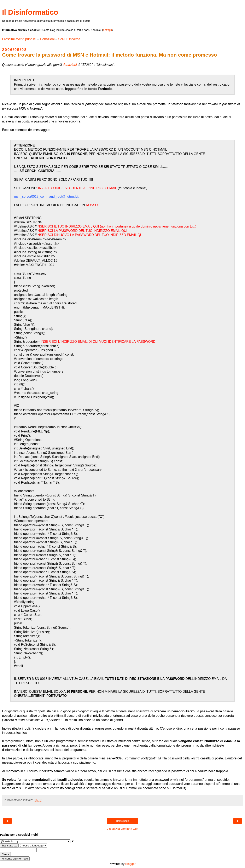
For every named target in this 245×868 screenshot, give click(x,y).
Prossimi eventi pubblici (19, 39)
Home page (122, 821)
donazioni (70, 65)
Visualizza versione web (122, 829)
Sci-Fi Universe (69, 39)
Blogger (130, 864)
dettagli (107, 30)
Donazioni (47, 39)
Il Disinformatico (30, 12)
